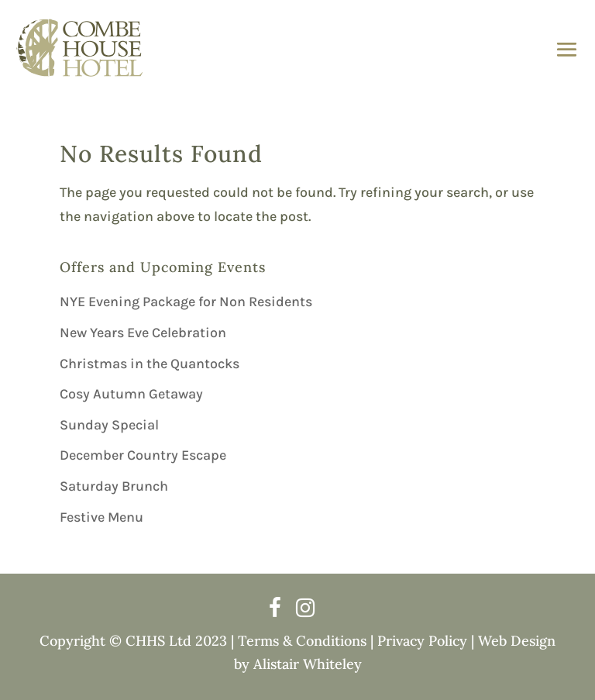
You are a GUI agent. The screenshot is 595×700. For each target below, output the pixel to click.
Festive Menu (101, 517)
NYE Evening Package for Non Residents (186, 302)
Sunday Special (109, 425)
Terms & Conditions (302, 641)
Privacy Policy (422, 641)
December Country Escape (143, 455)
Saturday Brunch (114, 486)
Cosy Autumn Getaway (131, 394)
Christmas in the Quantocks (150, 364)
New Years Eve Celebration (143, 333)
